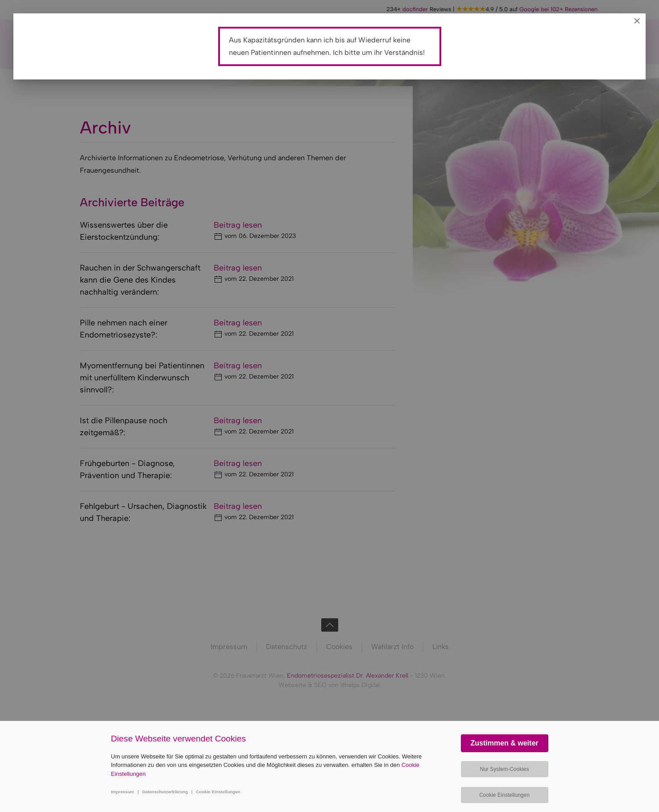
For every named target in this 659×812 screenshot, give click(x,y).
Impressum (123, 792)
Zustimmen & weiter (504, 743)
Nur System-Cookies (504, 769)
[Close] (637, 21)
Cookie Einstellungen (218, 792)
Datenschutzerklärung (165, 792)
